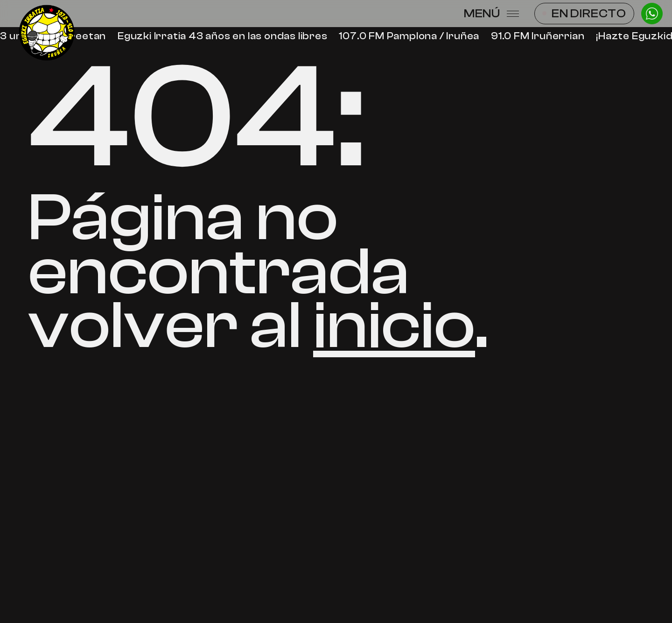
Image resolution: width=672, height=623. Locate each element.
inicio (394, 326)
